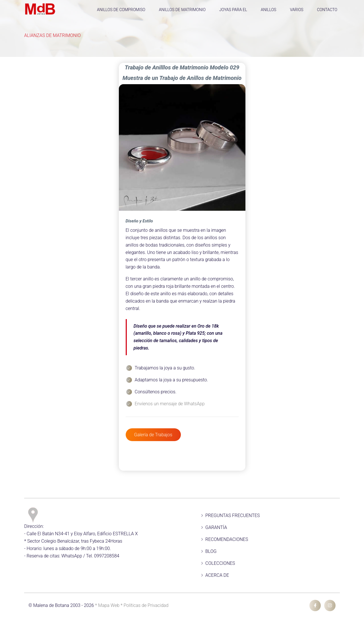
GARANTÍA (216, 527)
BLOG (211, 551)
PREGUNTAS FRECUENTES (233, 515)
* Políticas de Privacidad (144, 605)
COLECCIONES (220, 563)
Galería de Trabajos (153, 435)
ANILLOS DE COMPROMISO (121, 10)
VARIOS (296, 10)
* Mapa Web (108, 605)
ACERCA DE (217, 575)
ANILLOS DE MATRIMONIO (182, 10)
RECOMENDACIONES (227, 539)
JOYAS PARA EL (233, 10)
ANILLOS (269, 10)
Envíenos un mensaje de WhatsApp (170, 404)
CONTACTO (327, 10)
